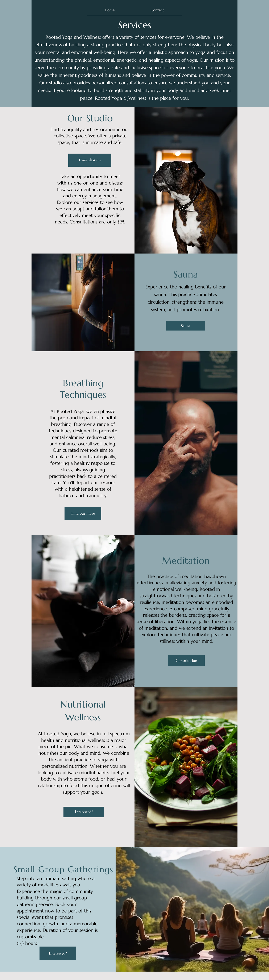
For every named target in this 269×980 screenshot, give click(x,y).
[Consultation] (90, 160)
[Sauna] (186, 326)
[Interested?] (84, 812)
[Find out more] (83, 513)
